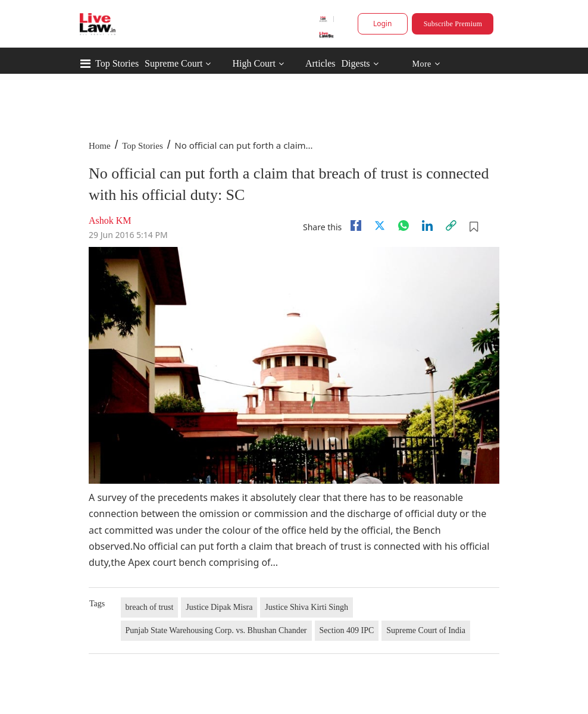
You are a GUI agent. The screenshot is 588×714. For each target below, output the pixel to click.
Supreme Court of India (426, 630)
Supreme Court (173, 63)
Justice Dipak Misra (219, 607)
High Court (254, 63)
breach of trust (150, 607)
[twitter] (380, 226)
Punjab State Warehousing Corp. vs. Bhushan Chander (216, 630)
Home (100, 146)
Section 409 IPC (347, 630)
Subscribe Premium (453, 24)
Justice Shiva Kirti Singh (306, 607)
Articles (320, 63)
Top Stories (117, 63)
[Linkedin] (427, 226)
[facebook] (356, 226)
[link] (451, 226)
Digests (356, 63)
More (426, 64)
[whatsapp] (404, 226)
